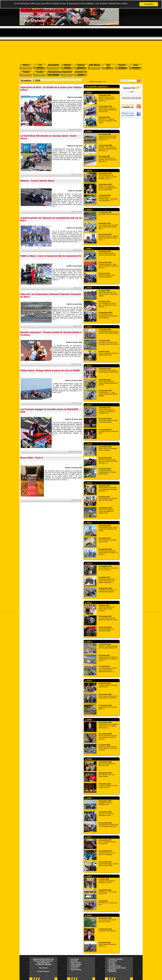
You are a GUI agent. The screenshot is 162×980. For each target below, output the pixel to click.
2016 (88, 444)
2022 (88, 210)
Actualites (26, 80)
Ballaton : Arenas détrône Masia (37, 181)
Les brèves (75, 959)
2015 (88, 483)
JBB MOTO (113, 971)
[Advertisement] (81, 44)
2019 (88, 327)
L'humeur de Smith (115, 959)
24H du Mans (75, 966)
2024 (88, 132)
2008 (88, 759)
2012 (88, 603)
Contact (47, 971)
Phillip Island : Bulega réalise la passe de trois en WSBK (50, 371)
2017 (88, 405)
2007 (88, 837)
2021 (88, 249)
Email (131, 92)
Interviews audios (115, 966)
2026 (38, 80)
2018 (88, 366)
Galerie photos (76, 964)
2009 (88, 720)
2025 (88, 93)
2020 (88, 288)
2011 (88, 642)
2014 (88, 523)
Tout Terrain (113, 961)
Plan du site (43, 968)
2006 (88, 798)
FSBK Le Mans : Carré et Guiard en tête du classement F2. (51, 256)
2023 (88, 171)
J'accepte (149, 4)
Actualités (74, 961)
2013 (88, 564)
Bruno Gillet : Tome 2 (32, 458)
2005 (88, 876)
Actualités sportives (96, 86)
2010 (88, 681)
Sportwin (112, 963)
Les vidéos (113, 964)
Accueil (40, 971)
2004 (88, 915)
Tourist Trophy (76, 970)
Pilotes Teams (76, 963)
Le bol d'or (75, 968)
